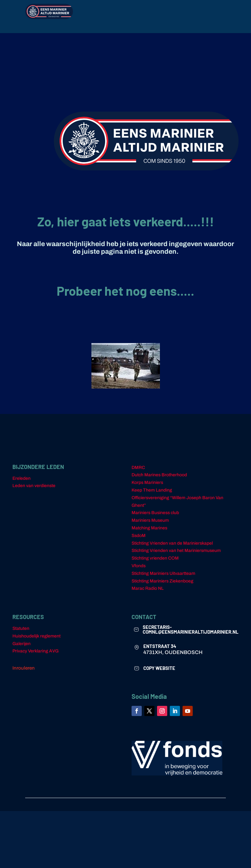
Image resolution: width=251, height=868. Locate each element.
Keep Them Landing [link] (152, 494)
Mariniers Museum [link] (150, 524)
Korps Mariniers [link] (147, 486)
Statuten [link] (21, 632)
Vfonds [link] (139, 570)
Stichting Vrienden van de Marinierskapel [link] (172, 547)
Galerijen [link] (22, 648)
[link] (136, 633)
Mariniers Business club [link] (155, 517)
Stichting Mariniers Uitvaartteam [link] (163, 577)
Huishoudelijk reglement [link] (36, 640)
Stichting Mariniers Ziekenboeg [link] (162, 585)
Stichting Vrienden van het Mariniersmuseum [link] (176, 554)
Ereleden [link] (22, 482)
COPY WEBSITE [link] (159, 672)
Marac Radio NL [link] (148, 592)
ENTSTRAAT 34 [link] (160, 650)
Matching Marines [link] (149, 532)
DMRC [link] (138, 471)
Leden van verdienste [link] (34, 489)
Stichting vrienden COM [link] (155, 562)
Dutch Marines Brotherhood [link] (159, 479)
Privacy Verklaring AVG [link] (36, 655)
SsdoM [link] (139, 539)
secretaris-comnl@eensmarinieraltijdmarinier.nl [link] (191, 633)
